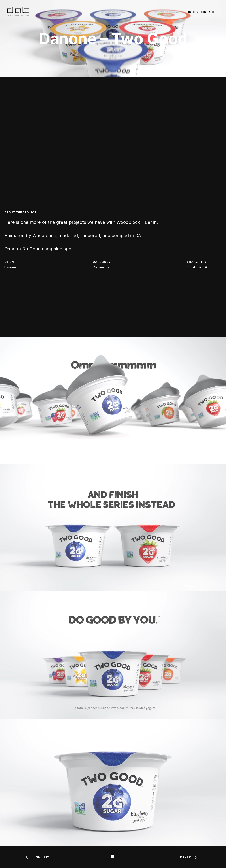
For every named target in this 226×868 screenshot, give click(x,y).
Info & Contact (202, 12)
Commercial (101, 267)
